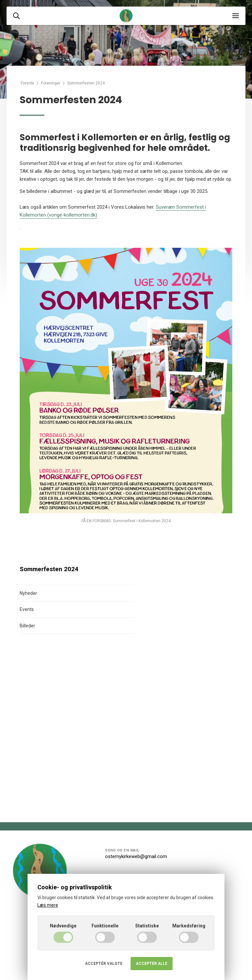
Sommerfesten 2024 (49, 569)
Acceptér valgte (104, 964)
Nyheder (28, 593)
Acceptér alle (152, 964)
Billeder (27, 626)
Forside (27, 83)
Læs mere (48, 905)
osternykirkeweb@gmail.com (136, 856)
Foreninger (51, 83)
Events (27, 609)
